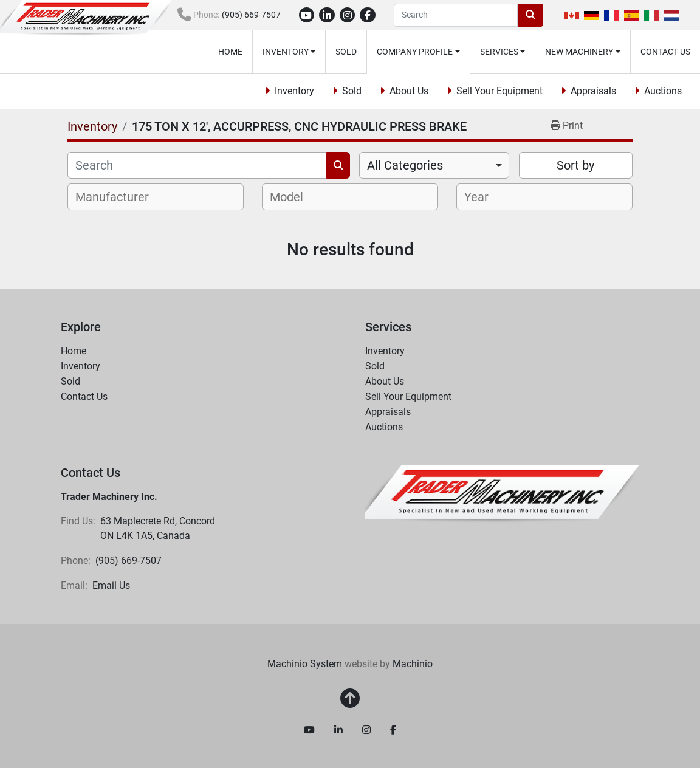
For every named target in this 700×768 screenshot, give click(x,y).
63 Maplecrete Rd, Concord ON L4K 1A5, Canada (159, 528)
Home (230, 52)
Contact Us (665, 52)
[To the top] (350, 699)
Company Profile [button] (415, 52)
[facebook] (368, 15)
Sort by (575, 165)
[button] (289, 52)
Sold (346, 52)
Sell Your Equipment (499, 91)
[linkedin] (327, 15)
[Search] (456, 15)
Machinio (413, 664)
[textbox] (119, 197)
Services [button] (499, 52)
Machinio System (305, 664)
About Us (409, 91)
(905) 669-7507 (251, 15)
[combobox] (434, 165)
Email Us (111, 585)
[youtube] (307, 15)
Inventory (286, 52)
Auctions (663, 91)
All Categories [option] (405, 165)
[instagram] (348, 15)
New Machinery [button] (579, 52)
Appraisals (593, 91)
